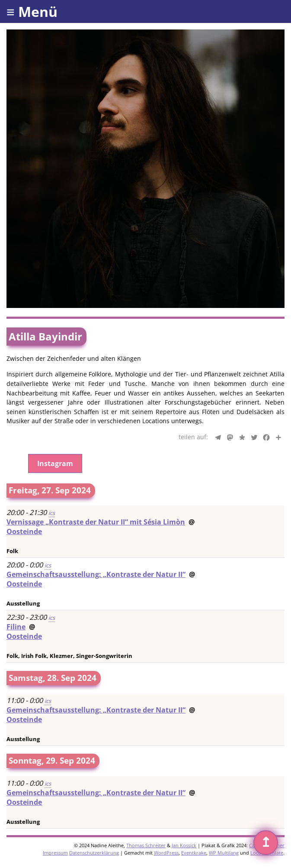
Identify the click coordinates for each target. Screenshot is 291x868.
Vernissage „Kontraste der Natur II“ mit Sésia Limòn (96, 522)
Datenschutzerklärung (94, 853)
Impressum (55, 853)
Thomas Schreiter (146, 845)
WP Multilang (224, 853)
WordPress (166, 853)
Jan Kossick (184, 845)
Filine (16, 627)
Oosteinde (24, 531)
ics (52, 513)
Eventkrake (194, 853)
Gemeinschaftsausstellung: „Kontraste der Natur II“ (96, 574)
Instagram (55, 463)
